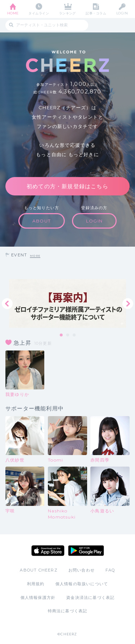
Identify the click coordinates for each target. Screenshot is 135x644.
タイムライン (39, 13)
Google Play (86, 551)
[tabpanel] (67, 303)
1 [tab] (62, 335)
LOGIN (122, 13)
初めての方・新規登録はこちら (67, 186)
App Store (48, 551)
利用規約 (36, 584)
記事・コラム (96, 13)
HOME (13, 13)
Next (128, 304)
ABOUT (42, 221)
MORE (35, 256)
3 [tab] (75, 335)
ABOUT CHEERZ (39, 570)
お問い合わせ (82, 570)
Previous (7, 304)
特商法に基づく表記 (68, 611)
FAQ (110, 570)
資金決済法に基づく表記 (90, 597)
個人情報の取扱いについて (82, 584)
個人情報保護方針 (38, 597)
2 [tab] (68, 335)
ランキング (67, 13)
